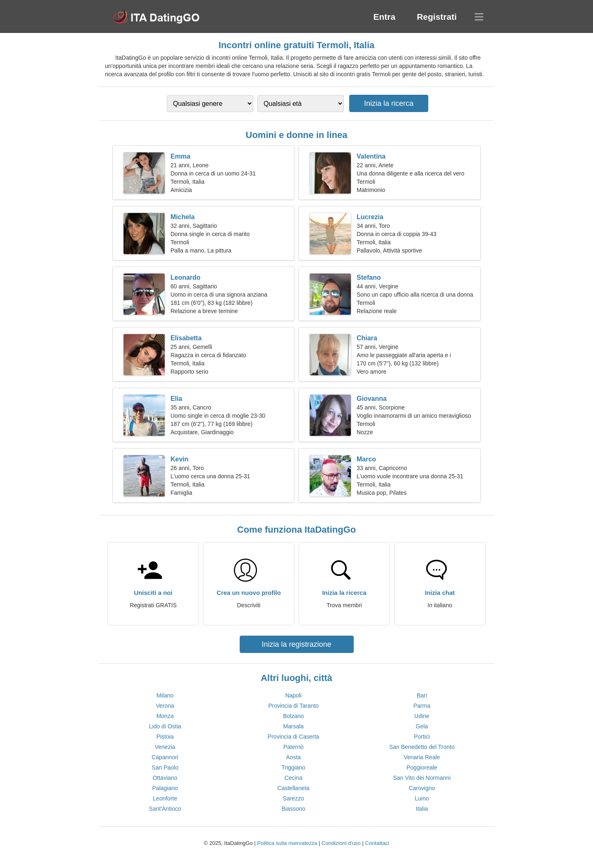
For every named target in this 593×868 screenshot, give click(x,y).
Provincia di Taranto (293, 706)
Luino (422, 798)
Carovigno (422, 788)
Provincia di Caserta (293, 737)
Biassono (294, 809)
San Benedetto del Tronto (422, 747)
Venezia (165, 747)
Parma (422, 706)
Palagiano (165, 788)
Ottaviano (165, 778)
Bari (422, 695)
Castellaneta (294, 788)
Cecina (294, 778)
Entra (384, 17)
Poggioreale (422, 767)
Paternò (293, 747)
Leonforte (165, 798)
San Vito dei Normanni (422, 778)
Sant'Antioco (165, 809)
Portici (422, 737)
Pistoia (165, 737)
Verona (165, 706)
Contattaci (377, 843)
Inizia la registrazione (296, 644)
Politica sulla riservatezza (287, 843)
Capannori (165, 757)
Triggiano (294, 767)
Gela (422, 726)
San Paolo (165, 767)
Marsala (294, 726)
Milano (165, 695)
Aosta (294, 757)
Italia (422, 809)
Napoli (294, 695)
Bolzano (293, 716)
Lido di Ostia (165, 726)
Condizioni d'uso (341, 843)
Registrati (437, 17)
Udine (422, 716)
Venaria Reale (422, 757)
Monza (165, 716)
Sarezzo (293, 798)
